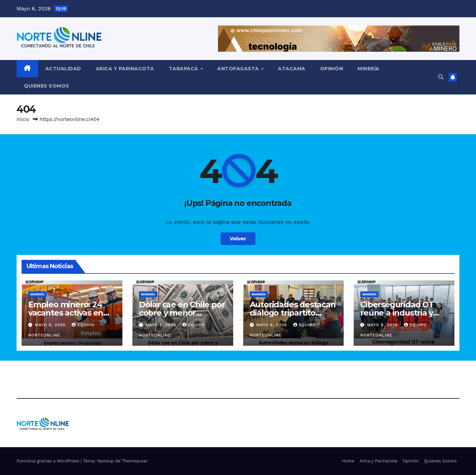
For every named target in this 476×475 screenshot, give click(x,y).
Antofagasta (239, 69)
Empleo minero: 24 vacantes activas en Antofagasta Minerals (70, 313)
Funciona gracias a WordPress (49, 461)
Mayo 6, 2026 (51, 325)
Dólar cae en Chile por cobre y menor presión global (182, 313)
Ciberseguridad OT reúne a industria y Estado (397, 313)
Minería (369, 69)
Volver (238, 238)
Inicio (23, 119)
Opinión (332, 69)
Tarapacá (184, 69)
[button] (441, 77)
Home (348, 461)
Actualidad (63, 69)
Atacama (292, 69)
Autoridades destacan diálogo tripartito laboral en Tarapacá (293, 313)
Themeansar (135, 461)
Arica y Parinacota (125, 69)
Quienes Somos (47, 86)
